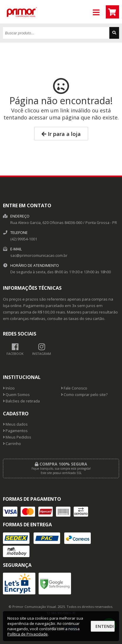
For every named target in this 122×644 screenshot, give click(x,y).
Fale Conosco (74, 388)
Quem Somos (16, 395)
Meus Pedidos (17, 437)
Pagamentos (15, 431)
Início (9, 388)
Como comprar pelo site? (84, 395)
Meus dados (15, 424)
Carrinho (12, 444)
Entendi (105, 626)
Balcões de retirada (21, 401)
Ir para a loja (61, 134)
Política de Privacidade (28, 634)
